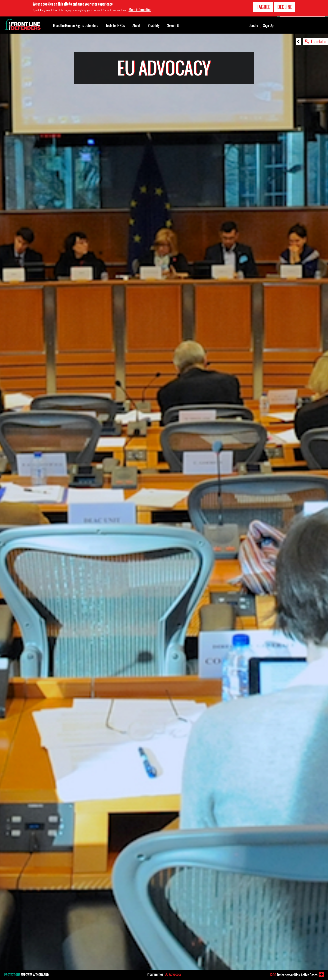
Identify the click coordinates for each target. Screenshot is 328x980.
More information (140, 10)
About (136, 25)
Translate (318, 41)
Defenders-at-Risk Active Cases (294, 975)
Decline (285, 7)
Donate (253, 25)
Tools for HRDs (115, 25)
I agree (263, 7)
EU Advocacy (173, 974)
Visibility (154, 25)
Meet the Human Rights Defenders (76, 25)
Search (173, 25)
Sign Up (268, 25)
